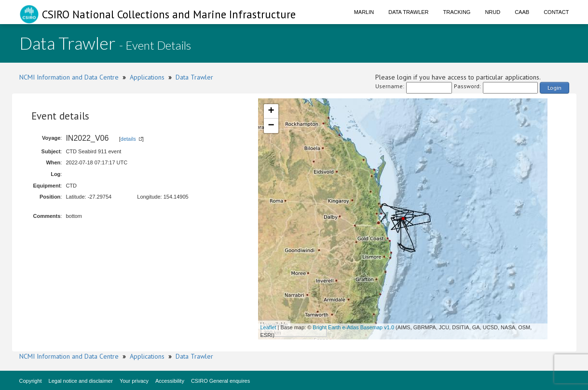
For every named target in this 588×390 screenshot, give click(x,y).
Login (554, 87)
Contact (556, 12)
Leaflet (268, 327)
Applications (147, 77)
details (128, 139)
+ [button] (271, 111)
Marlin (364, 12)
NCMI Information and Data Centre (69, 77)
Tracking (457, 12)
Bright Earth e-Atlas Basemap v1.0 (353, 327)
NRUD (492, 12)
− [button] (271, 126)
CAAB (522, 12)
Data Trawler (408, 12)
